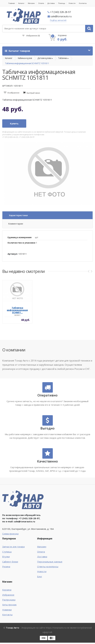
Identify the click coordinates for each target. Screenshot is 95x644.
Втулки (6, 557)
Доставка (51, 3)
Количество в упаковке (21, 243)
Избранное (31, 36)
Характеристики (18, 215)
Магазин (31, 3)
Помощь (62, 3)
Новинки (7, 610)
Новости (72, 3)
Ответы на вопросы (48, 566)
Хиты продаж (9, 605)
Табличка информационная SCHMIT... (17, 310)
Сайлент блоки (10, 562)
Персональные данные (50, 562)
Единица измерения (20, 237)
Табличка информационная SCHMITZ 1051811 (27, 63)
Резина (6, 566)
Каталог (21, 3)
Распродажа (9, 600)
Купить (14, 123)
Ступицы (7, 552)
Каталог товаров (17, 51)
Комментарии (16, 224)
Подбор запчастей (58, 20)
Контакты (83, 3)
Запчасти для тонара (13, 547)
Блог (40, 576)
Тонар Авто (13, 628)
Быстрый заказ (33, 93)
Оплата (41, 3)
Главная (12, 3)
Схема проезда (10, 534)
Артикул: (13, 254)
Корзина (7, 590)
